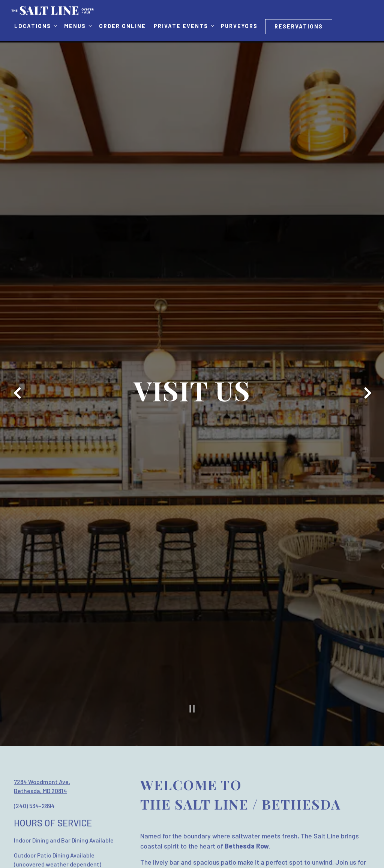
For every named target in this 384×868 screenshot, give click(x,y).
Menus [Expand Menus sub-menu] (78, 25)
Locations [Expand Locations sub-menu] (35, 25)
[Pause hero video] (192, 682)
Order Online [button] (122, 26)
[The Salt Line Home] (52, 10)
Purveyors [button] (239, 26)
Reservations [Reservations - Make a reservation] (299, 26)
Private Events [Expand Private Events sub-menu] (184, 25)
